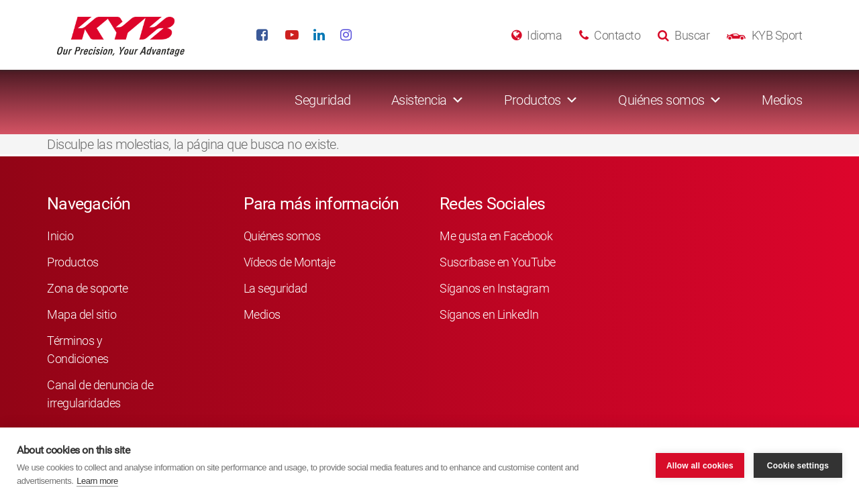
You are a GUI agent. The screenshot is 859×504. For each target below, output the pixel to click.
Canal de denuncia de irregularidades (100, 394)
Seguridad (323, 100)
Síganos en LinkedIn (489, 314)
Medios (782, 100)
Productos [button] (533, 100)
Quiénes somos (282, 236)
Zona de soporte (88, 288)
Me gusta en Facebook (496, 236)
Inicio (60, 236)
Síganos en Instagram (494, 288)
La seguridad (275, 288)
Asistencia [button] (419, 100)
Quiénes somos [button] (661, 100)
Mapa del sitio (82, 314)
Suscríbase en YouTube (498, 262)
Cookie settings (798, 466)
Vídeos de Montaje (290, 262)
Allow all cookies (700, 466)
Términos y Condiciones (78, 350)
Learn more (97, 481)
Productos (73, 262)
